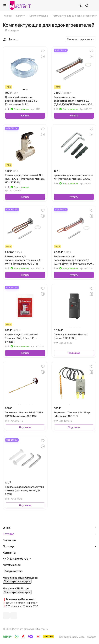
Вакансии (9, 540)
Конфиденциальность (72, 637)
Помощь (9, 546)
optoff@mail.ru (12, 565)
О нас (6, 528)
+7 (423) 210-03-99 (15, 559)
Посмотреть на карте (17, 581)
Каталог (8, 534)
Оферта (92, 637)
